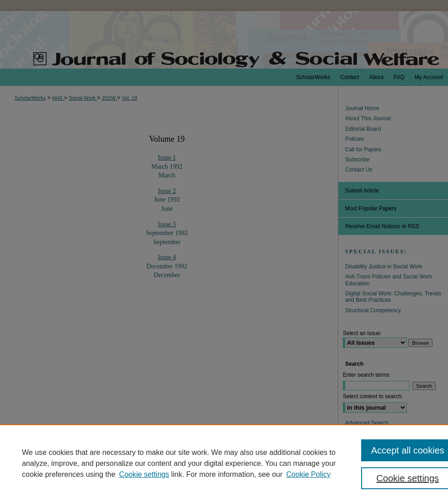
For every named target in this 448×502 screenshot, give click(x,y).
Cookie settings (144, 474)
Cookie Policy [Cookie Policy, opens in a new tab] (308, 474)
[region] (224, 463)
